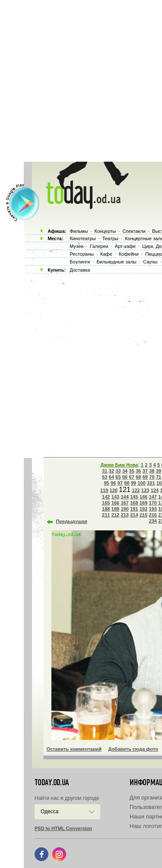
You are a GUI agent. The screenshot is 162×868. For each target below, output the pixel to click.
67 (132, 477)
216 (153, 515)
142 (106, 497)
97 (120, 483)
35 (132, 471)
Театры (110, 238)
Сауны (150, 262)
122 (136, 490)
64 (111, 477)
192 (143, 509)
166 (115, 503)
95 (107, 483)
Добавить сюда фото (133, 749)
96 (113, 483)
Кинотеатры (83, 238)
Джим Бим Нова (119, 465)
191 (134, 509)
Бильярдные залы (117, 262)
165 (106, 503)
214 (134, 515)
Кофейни (129, 254)
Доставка (80, 270)
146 (143, 497)
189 (115, 509)
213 (124, 515)
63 (105, 477)
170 (153, 503)
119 (104, 490)
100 (141, 483)
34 (125, 471)
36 (138, 471)
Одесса (49, 812)
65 (118, 477)
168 (134, 503)
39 (159, 471)
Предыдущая (72, 521)
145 (134, 497)
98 (127, 483)
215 (143, 515)
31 (105, 471)
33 (118, 471)
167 (124, 503)
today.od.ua (52, 783)
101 (151, 483)
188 (106, 509)
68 (138, 477)
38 (152, 471)
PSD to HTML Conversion (63, 828)
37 (145, 471)
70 (152, 477)
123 (145, 490)
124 (155, 490)
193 (153, 509)
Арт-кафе (125, 246)
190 (124, 509)
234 (153, 521)
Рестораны (82, 254)
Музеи (76, 246)
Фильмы (79, 231)
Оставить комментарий (74, 749)
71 (159, 477)
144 (124, 497)
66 (125, 477)
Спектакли (134, 231)
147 (153, 497)
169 (143, 503)
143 (115, 497)
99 (133, 483)
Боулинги (80, 262)
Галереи (99, 246)
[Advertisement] (81, 81)
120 (114, 490)
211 (106, 515)
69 (145, 477)
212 (115, 515)
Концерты (105, 231)
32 (111, 471)
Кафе (106, 254)
